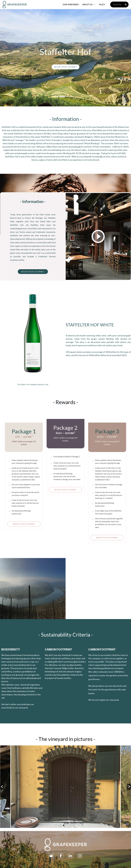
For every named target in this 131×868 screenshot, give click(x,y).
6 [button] (75, 825)
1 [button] (56, 825)
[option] (66, 787)
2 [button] (60, 825)
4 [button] (67, 825)
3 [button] (64, 825)
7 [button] (78, 825)
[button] (2, 787)
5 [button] (71, 825)
